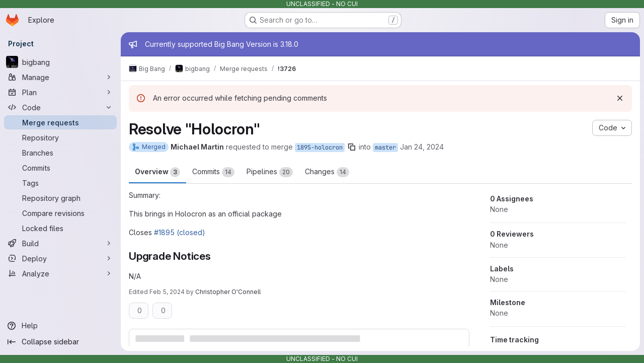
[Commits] (60, 168)
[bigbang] (60, 62)
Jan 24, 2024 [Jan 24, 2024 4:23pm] (422, 147)
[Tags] (60, 183)
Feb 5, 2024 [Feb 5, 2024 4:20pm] (167, 292)
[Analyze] (60, 273)
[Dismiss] (620, 98)
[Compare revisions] (60, 213)
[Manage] (60, 77)
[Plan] (60, 92)
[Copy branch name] (352, 147)
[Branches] (60, 153)
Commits (213, 172)
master (385, 148)
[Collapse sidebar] (60, 342)
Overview (157, 172)
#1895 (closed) (180, 232)
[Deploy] (60, 258)
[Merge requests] (60, 122)
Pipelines (270, 172)
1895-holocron (320, 148)
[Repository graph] (60, 198)
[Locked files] (60, 228)
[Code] (60, 107)
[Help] (60, 326)
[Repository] (60, 137)
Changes (327, 172)
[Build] (60, 243)
